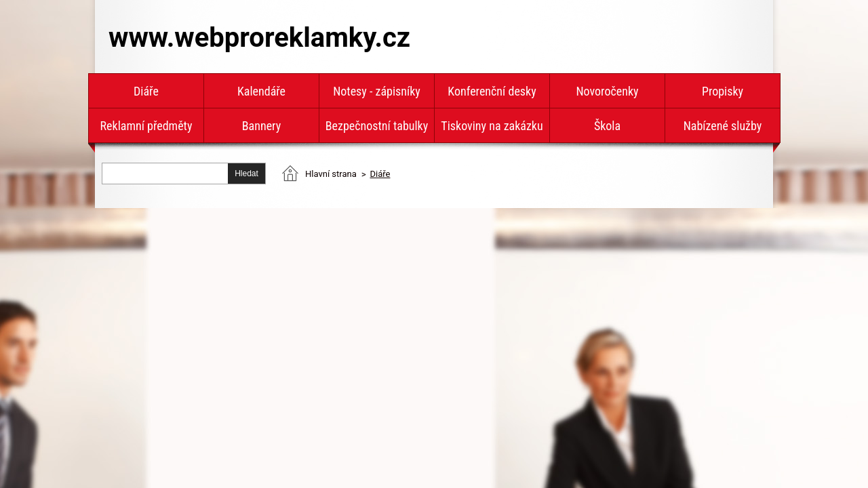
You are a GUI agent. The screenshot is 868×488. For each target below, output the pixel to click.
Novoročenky (607, 91)
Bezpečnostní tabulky (377, 126)
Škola (607, 126)
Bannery (261, 126)
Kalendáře (261, 91)
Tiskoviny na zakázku (492, 126)
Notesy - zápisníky (377, 91)
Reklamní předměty (146, 126)
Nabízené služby (723, 126)
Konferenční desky (492, 91)
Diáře (146, 91)
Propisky (723, 91)
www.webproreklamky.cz (259, 38)
